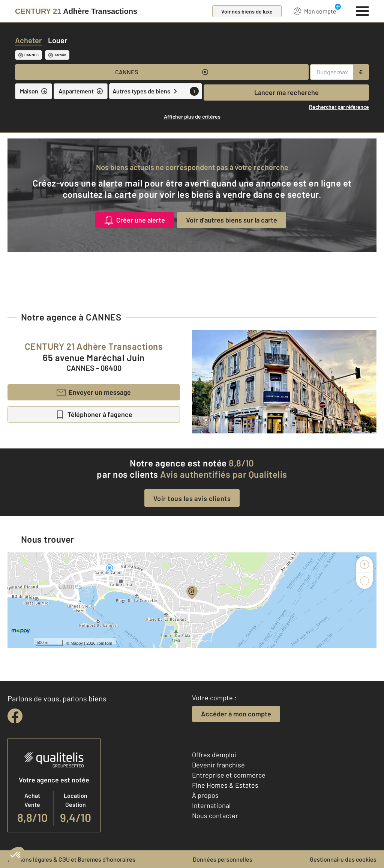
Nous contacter (215, 815)
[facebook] (15, 716)
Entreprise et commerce (229, 775)
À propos (205, 795)
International (211, 805)
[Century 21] (76, 11)
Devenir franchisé (218, 765)
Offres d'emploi (214, 755)
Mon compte (315, 11)
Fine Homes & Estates (225, 785)
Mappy (77, 643)
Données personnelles (223, 859)
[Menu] (362, 10)
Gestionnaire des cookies (343, 859)
